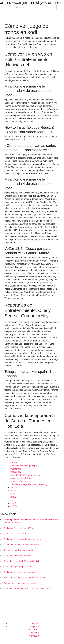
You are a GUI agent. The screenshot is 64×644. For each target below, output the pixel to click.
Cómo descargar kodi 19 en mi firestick (21, 561)
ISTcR (13, 491)
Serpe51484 (35, 636)
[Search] (34, 7)
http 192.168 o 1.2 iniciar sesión (25, 475)
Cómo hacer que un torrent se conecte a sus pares (27, 589)
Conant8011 (35, 630)
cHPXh (14, 506)
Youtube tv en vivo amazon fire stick (20, 583)
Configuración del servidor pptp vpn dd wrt (23, 539)
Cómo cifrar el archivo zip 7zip (17, 534)
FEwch (14, 463)
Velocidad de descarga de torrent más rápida (24, 578)
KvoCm (14, 488)
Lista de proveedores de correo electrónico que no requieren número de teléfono (31, 521)
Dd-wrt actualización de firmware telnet (21, 545)
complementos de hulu (21, 478)
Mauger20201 (35, 626)
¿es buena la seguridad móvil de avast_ (29, 484)
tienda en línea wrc (19, 481)
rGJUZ (13, 497)
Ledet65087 (35, 633)
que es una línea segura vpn (24, 466)
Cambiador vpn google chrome (18, 567)
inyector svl (16, 469)
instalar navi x (17, 472)
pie (12, 500)
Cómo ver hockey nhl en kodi (17, 556)
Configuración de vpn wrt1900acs (19, 528)
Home (35, 623)
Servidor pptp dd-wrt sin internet (18, 550)
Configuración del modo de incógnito (20, 572)
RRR (13, 494)
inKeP (13, 503)
